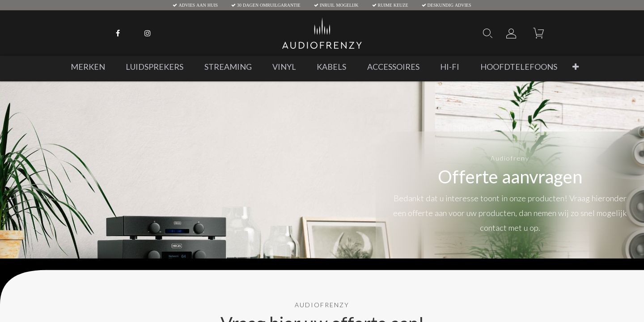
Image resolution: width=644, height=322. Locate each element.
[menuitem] (88, 67)
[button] (576, 67)
